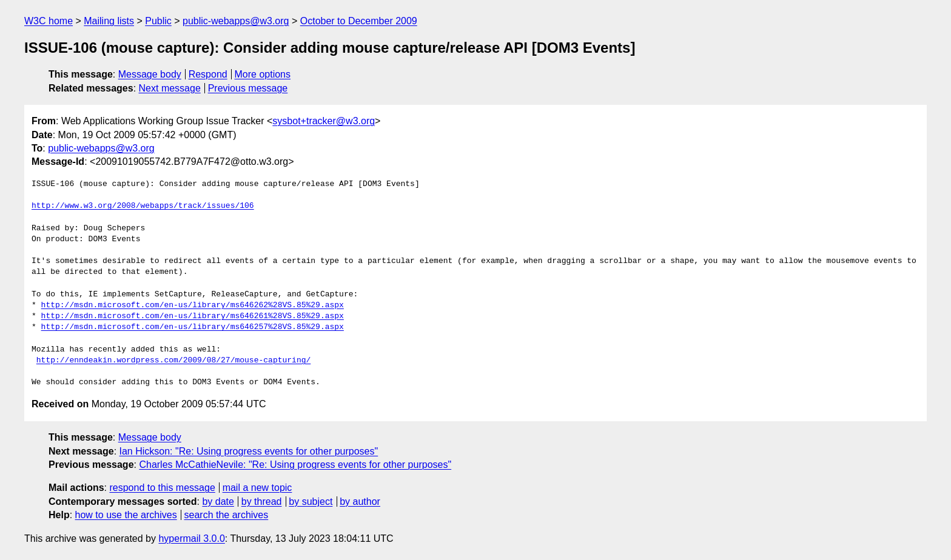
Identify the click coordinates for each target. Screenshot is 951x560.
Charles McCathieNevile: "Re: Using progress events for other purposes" (295, 465)
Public (158, 21)
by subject (311, 502)
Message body (150, 74)
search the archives (227, 515)
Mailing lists (109, 21)
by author (360, 502)
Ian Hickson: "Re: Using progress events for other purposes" (249, 451)
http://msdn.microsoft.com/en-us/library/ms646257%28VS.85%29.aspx (193, 327)
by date (218, 502)
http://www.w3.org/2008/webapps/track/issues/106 (143, 206)
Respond (208, 74)
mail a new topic (257, 488)
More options (263, 74)
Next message (170, 88)
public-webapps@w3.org (236, 21)
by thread (262, 502)
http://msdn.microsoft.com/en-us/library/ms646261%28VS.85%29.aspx (193, 316)
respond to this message (162, 488)
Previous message (248, 88)
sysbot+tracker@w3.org (324, 121)
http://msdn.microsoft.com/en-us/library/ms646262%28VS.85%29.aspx (193, 305)
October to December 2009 (359, 21)
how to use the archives (126, 515)
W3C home (49, 21)
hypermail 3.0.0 (191, 538)
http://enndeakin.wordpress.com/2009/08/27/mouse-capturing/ (173, 361)
